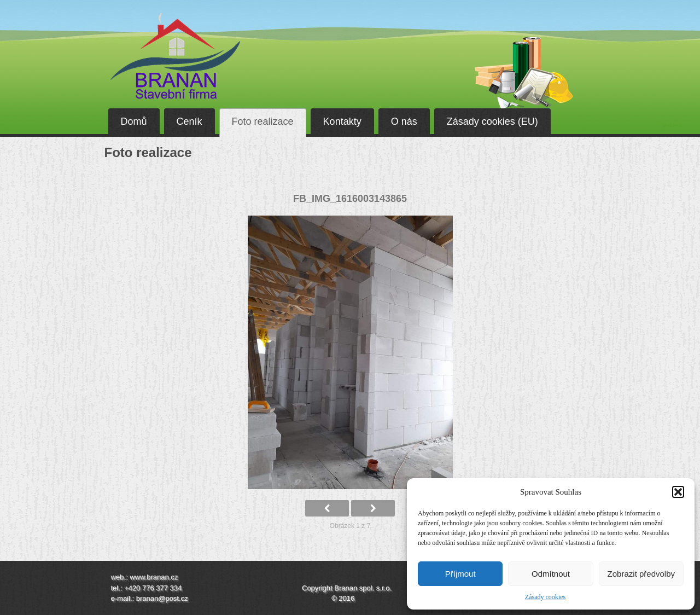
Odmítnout (551, 574)
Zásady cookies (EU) (492, 121)
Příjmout (460, 574)
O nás (404, 121)
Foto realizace (263, 121)
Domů (134, 121)
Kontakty (342, 121)
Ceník (189, 121)
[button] (678, 492)
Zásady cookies (545, 597)
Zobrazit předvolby (641, 574)
